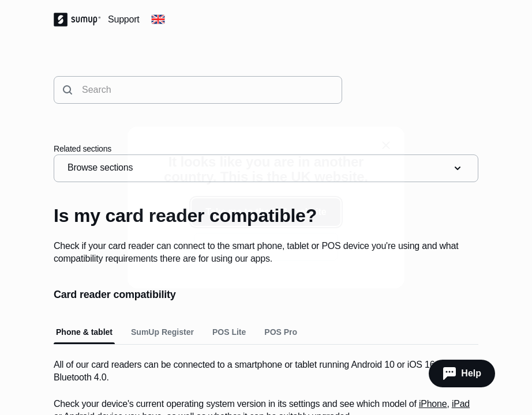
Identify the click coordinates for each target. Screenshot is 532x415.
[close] (386, 145)
